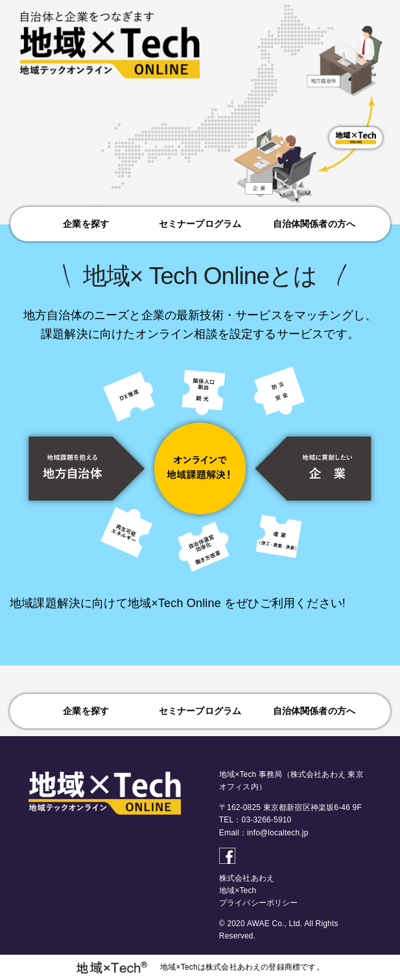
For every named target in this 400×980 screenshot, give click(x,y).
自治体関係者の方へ (314, 224)
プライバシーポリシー (259, 903)
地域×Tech (238, 890)
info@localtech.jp (278, 833)
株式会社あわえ (247, 878)
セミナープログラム (200, 224)
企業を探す (86, 224)
